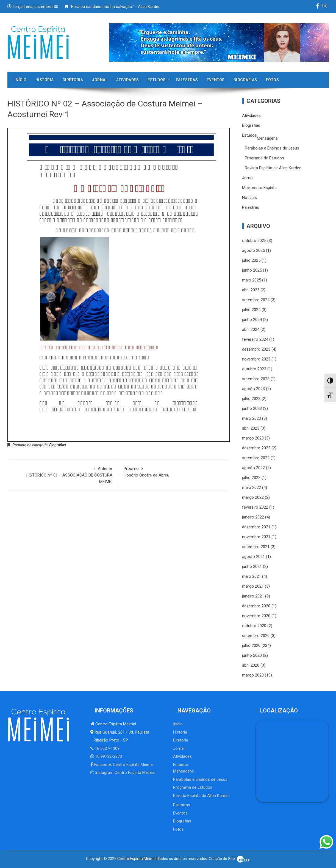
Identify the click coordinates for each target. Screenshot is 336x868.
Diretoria (73, 80)
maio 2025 (252, 280)
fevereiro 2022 (255, 507)
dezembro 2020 (256, 606)
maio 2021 (252, 576)
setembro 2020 (256, 636)
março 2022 (253, 497)
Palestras (187, 80)
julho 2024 (251, 310)
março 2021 (253, 586)
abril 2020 (251, 665)
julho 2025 (251, 260)
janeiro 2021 (253, 596)
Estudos (157, 80)
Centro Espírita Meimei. (137, 859)
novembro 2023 (256, 359)
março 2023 (253, 438)
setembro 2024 (256, 300)
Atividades (127, 80)
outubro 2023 (254, 369)
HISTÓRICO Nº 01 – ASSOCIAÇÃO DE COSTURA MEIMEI (63, 475)
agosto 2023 (253, 389)
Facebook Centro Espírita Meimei (122, 765)
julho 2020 (251, 646)
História (45, 80)
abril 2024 (251, 329)
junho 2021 (252, 567)
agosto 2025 (253, 250)
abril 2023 (251, 428)
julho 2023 (251, 399)
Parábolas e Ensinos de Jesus (272, 148)
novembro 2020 (256, 616)
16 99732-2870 (108, 756)
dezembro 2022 (256, 448)
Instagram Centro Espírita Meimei (123, 773)
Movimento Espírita (259, 188)
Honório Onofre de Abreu (174, 471)
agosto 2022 (253, 468)
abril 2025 (251, 290)
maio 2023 (252, 418)
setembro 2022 (256, 458)
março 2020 (253, 675)
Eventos (216, 80)
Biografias (245, 80)
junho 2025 (252, 270)
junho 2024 (252, 320)
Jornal (100, 80)
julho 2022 (251, 478)
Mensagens (267, 138)
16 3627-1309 (107, 748)
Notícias (249, 198)
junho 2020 (252, 655)
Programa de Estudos (264, 158)
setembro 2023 (256, 379)
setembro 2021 (256, 547)
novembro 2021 (256, 537)
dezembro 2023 (256, 349)
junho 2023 (252, 408)
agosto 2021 (253, 557)
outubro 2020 (254, 626)
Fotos (273, 80)
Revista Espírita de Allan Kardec (273, 168)
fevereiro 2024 (255, 339)
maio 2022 (252, 487)
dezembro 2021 (256, 527)
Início (21, 80)
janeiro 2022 (253, 517)
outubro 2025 (254, 241)
